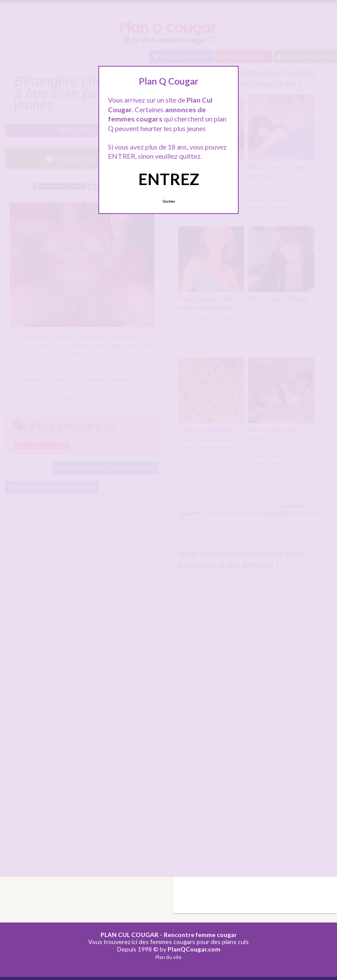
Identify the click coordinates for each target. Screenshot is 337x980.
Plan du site (168, 957)
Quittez (169, 201)
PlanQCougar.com (194, 949)
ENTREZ (169, 179)
